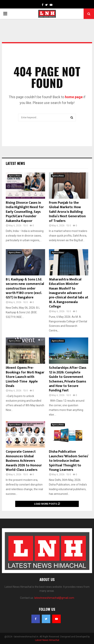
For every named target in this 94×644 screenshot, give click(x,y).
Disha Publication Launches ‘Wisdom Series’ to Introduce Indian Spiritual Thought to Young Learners (68, 461)
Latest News (15, 163)
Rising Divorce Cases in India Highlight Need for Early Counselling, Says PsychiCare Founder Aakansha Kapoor (25, 212)
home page (74, 97)
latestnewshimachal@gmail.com (54, 598)
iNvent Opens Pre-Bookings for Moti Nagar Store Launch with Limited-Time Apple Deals (25, 377)
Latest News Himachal (47, 640)
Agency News (15, 176)
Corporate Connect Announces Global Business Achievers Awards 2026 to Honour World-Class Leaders (24, 461)
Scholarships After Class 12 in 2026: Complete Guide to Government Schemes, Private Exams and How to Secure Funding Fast (68, 379)
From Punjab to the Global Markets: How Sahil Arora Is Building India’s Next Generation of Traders (67, 212)
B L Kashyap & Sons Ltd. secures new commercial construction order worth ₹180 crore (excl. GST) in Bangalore (25, 289)
